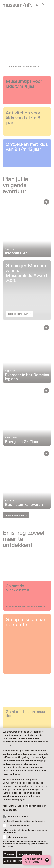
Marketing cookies (17, 837)
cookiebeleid (10, 810)
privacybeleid (36, 806)
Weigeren (9, 854)
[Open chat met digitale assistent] (37, 860)
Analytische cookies (18, 826)
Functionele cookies (16, 816)
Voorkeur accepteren (30, 854)
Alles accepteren (13, 861)
